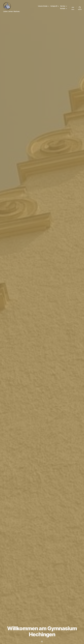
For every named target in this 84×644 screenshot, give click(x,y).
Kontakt (63, 8)
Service (63, 6)
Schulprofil (54, 6)
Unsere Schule (43, 6)
